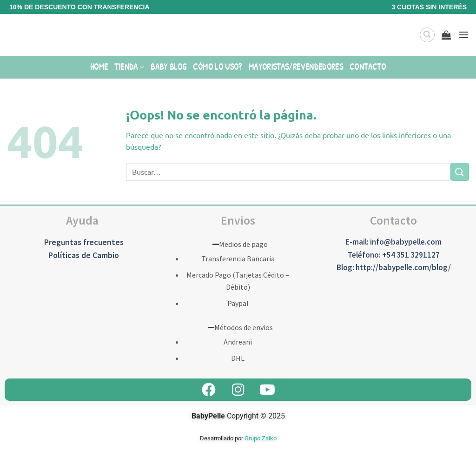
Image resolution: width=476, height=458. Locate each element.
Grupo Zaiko (261, 438)
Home (99, 67)
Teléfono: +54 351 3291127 (394, 255)
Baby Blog (169, 67)
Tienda (129, 67)
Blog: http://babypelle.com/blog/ (394, 267)
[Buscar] (427, 35)
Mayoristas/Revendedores (296, 67)
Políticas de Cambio (84, 255)
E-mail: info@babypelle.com (393, 242)
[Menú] (463, 35)
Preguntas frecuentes (84, 242)
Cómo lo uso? (217, 67)
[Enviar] (460, 172)
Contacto (368, 67)
